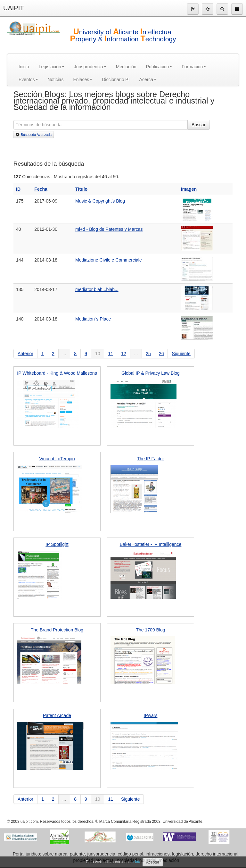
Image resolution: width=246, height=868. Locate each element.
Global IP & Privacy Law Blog (151, 373)
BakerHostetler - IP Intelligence (151, 544)
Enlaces (83, 79)
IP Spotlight (57, 544)
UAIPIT (13, 8)
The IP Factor (151, 459)
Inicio (24, 67)
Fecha (41, 189)
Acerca (148, 79)
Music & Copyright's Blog (100, 201)
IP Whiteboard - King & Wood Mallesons (57, 373)
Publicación (159, 67)
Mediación (126, 67)
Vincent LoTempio (57, 459)
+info (137, 862)
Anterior (25, 354)
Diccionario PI (116, 79)
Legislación (52, 67)
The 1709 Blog (150, 630)
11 (111, 354)
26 (161, 354)
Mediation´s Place (93, 319)
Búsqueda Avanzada (33, 135)
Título (81, 189)
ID (18, 189)
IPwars (151, 715)
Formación (194, 67)
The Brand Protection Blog (57, 630)
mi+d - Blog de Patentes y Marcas (109, 229)
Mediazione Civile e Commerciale (109, 260)
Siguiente (181, 354)
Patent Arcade (57, 715)
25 (148, 354)
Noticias (56, 79)
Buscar (199, 125)
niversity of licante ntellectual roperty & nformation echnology (123, 35)
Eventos (28, 79)
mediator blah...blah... (97, 289)
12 (124, 354)
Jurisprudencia (90, 67)
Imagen (189, 189)
